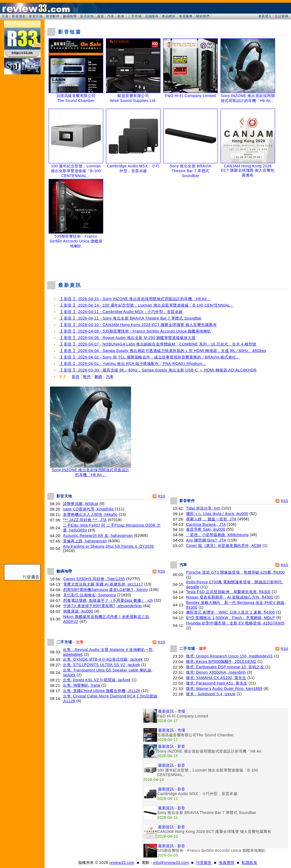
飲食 (121, 16)
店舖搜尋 (152, 16)
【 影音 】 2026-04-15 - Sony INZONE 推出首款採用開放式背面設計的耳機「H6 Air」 (135, 299)
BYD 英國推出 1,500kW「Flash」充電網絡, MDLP (231, 618)
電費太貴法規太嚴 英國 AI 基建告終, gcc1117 (103, 584)
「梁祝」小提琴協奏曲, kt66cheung (217, 535)
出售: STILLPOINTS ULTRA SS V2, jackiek (101, 665)
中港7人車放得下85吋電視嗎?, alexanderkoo (103, 606)
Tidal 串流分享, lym (203, 508)
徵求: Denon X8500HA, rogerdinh (216, 672)
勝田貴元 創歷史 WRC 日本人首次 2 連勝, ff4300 (231, 612)
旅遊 (100, 16)
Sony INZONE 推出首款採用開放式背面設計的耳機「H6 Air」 (91, 470)
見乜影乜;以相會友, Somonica (90, 595)
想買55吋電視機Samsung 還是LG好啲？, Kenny (106, 590)
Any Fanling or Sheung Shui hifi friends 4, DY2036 (108, 546)
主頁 (5, 16)
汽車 (111, 16)
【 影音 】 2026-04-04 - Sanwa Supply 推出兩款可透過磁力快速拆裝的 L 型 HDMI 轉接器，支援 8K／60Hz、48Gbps (163, 351)
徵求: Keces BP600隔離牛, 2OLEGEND (221, 661)
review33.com (122, 863)
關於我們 (203, 16)
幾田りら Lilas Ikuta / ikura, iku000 (217, 514)
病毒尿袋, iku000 (78, 611)
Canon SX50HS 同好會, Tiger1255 (94, 579)
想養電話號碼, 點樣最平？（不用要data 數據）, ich (108, 600)
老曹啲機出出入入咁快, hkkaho (90, 514)
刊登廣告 (204, 863)
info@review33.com (171, 863)
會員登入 (265, 16)
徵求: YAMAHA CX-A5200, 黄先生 (216, 678)
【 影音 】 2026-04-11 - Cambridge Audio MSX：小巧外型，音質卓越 (121, 312)
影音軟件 (53, 16)
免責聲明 (227, 863)
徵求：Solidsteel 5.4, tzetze (211, 694)
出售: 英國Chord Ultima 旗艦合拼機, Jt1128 (101, 691)
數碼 (98, 377)
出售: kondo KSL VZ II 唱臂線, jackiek (97, 680)
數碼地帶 (70, 16)
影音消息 (19, 16)
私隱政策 (249, 863)
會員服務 (186, 16)
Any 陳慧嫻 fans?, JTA (206, 540)
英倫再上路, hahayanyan (85, 541)
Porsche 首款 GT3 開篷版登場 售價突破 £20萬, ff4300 (235, 572)
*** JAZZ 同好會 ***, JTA (85, 520)
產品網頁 (169, 16)
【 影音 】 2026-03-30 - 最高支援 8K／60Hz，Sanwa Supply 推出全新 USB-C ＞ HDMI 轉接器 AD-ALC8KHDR (158, 370)
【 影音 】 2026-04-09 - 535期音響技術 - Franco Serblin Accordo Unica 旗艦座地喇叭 (135, 331)
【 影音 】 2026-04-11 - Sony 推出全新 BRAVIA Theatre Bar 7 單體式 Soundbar (130, 318)
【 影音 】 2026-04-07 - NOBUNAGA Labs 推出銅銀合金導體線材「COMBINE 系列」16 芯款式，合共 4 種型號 (158, 344)
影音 (76, 377)
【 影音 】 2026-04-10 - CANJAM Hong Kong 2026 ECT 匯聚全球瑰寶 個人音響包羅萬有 (138, 325)
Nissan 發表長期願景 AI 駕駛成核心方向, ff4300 (230, 597)
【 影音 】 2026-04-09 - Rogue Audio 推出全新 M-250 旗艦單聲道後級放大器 (127, 338)
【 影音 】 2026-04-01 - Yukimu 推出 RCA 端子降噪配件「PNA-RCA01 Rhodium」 (133, 364)
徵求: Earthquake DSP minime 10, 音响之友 (225, 667)
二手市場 (135, 16)
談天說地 (87, 16)
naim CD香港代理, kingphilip (88, 509)
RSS (162, 496)
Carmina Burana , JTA (206, 524)
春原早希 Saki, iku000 (206, 529)
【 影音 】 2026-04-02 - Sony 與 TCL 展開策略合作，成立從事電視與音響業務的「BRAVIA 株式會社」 (149, 357)
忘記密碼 (282, 16)
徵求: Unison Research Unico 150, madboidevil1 (229, 656)
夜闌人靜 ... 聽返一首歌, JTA (211, 519)
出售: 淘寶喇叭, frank (82, 685)
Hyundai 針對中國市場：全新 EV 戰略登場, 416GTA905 (235, 623)
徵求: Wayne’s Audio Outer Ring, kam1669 (224, 689)
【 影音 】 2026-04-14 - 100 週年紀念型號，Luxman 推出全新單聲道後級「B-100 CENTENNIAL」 (146, 305)
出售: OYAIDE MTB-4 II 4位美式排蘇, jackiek (103, 659)
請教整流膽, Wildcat (81, 504)
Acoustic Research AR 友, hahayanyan (98, 536)
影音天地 (36, 16)
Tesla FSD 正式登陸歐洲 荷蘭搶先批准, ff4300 (228, 592)
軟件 (87, 377)
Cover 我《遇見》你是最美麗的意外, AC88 (224, 546)
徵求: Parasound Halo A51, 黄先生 (217, 683)
